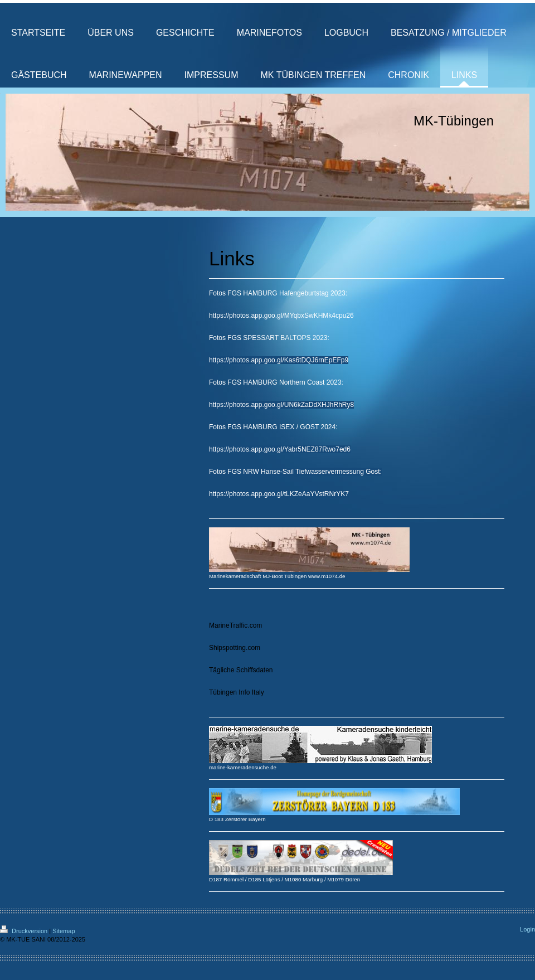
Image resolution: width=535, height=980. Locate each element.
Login (527, 929)
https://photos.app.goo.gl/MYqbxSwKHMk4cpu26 (281, 316)
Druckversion (25, 931)
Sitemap (64, 931)
